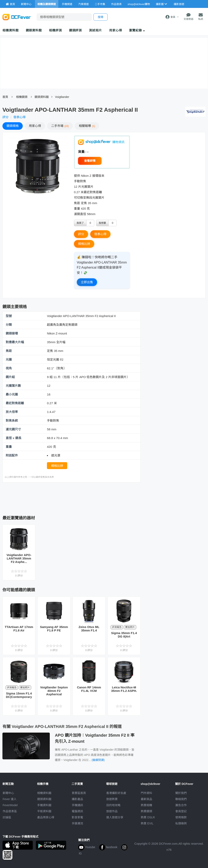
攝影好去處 (116, 793)
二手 (60, 126)
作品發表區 (10, 811)
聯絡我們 (181, 799)
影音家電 (77, 817)
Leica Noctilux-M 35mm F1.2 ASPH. (124, 689)
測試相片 (95, 30)
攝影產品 (77, 799)
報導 (87, 126)
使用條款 (181, 817)
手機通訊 (77, 805)
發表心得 (19, 117)
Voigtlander (62, 97)
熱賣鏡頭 (146, 811)
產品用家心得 (46, 817)
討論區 (7, 817)
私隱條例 (181, 823)
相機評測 (55, 30)
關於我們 (181, 793)
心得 (35, 126)
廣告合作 (181, 805)
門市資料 (146, 793)
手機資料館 (44, 805)
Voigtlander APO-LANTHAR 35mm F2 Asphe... (19, 558)
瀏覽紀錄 (137, 30)
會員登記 (181, 811)
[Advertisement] (76, 498)
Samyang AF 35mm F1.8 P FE (54, 629)
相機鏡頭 (22, 97)
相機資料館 (11, 30)
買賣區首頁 (79, 793)
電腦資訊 (77, 811)
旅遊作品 (112, 811)
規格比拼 (84, 244)
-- (88, 152)
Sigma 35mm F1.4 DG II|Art (124, 635)
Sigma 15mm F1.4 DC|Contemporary (19, 695)
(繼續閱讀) (98, 760)
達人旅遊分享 (115, 817)
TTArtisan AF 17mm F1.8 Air (19, 629)
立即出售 (87, 282)
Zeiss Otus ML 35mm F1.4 (89, 629)
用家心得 (116, 30)
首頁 (5, 97)
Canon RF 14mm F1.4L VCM (89, 689)
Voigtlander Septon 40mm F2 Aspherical (54, 691)
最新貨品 (146, 799)
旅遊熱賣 (112, 799)
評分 (5, 117)
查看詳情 (90, 161)
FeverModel (10, 805)
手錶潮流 (77, 823)
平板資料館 (44, 811)
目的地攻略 (113, 805)
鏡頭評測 (76, 30)
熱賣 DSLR (148, 817)
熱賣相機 (146, 805)
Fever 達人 (10, 799)
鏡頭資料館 (34, 30)
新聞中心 (8, 793)
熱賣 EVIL (147, 823)
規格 (13, 126)
